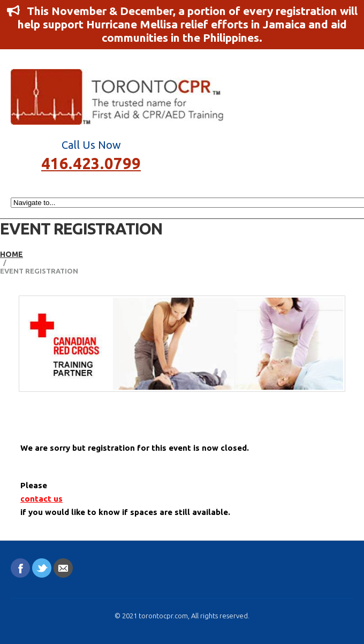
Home (12, 254)
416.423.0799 (91, 162)
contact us (41, 499)
